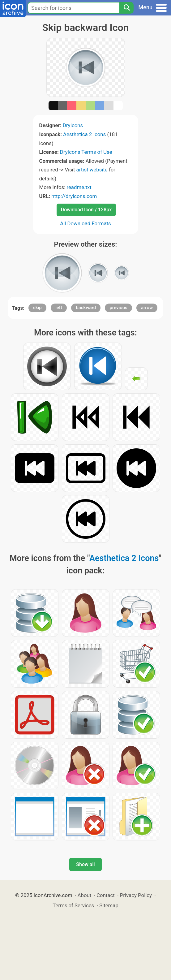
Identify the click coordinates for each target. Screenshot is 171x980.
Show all (85, 864)
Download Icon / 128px (86, 210)
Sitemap (109, 905)
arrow (147, 308)
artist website (92, 170)
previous (118, 308)
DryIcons (73, 125)
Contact (106, 895)
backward (86, 308)
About (85, 895)
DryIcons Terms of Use (86, 152)
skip (37, 308)
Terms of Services (73, 905)
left (59, 308)
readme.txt (79, 187)
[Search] (126, 8)
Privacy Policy (136, 895)
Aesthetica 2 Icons (84, 134)
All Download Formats (85, 223)
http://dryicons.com (74, 196)
